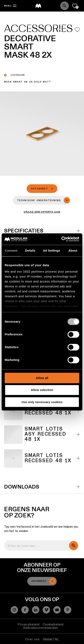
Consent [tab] (11, 250)
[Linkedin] (36, 610)
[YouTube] (57, 610)
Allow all (42, 378)
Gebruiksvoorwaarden (40, 628)
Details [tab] (30, 250)
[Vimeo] (46, 610)
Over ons (32, 639)
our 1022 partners (31, 271)
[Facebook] (25, 610)
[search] (74, 546)
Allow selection (42, 390)
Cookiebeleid (53, 624)
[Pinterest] (68, 610)
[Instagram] (14, 610)
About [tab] (73, 250)
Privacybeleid (29, 624)
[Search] (65, 6)
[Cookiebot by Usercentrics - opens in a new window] (61, 239)
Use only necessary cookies (42, 402)
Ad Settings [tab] (51, 250)
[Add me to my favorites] (77, 30)
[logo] (38, 6)
